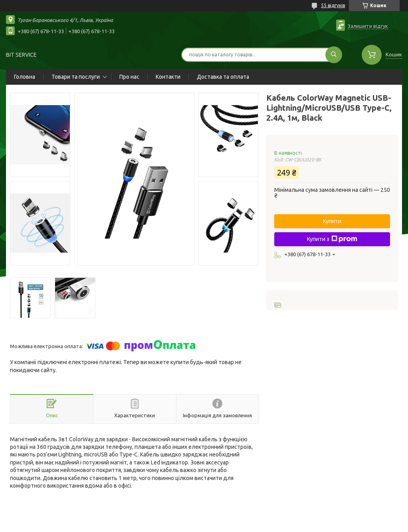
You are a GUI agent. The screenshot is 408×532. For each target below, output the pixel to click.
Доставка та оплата (223, 77)
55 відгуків (333, 5)
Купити (332, 221)
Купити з (332, 239)
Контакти (168, 77)
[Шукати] (334, 55)
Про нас (129, 77)
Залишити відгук (368, 26)
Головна (25, 77)
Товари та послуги (76, 77)
